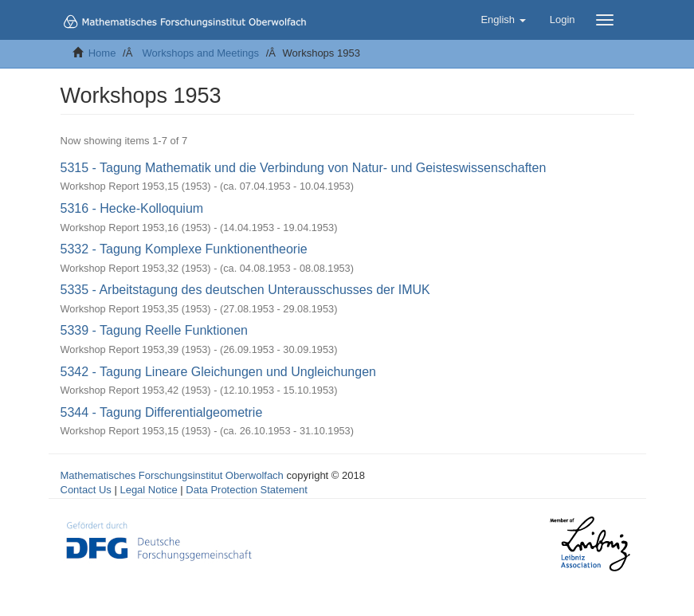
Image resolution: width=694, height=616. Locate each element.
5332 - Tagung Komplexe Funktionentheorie (184, 249)
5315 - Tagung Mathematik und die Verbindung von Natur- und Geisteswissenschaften (304, 168)
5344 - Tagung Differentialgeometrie (162, 412)
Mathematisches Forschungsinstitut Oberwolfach (172, 475)
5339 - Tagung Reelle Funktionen (154, 330)
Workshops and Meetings (201, 53)
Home (102, 53)
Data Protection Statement (246, 490)
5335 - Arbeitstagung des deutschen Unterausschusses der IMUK (245, 290)
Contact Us (86, 490)
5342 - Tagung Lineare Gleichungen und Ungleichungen (218, 372)
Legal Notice (148, 490)
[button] (503, 20)
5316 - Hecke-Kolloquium (132, 208)
